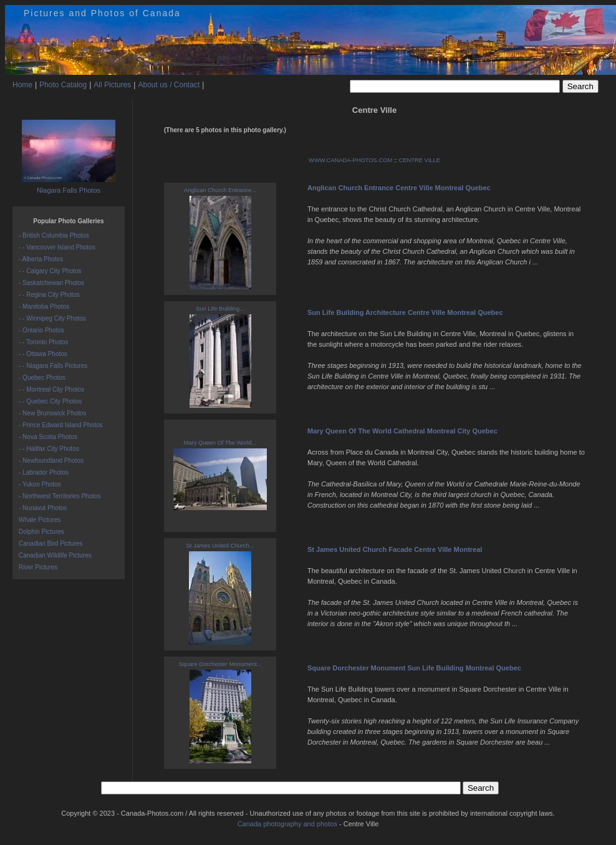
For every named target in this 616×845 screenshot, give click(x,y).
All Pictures (112, 85)
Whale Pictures (40, 520)
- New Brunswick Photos (52, 413)
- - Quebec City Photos (50, 401)
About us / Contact (169, 85)
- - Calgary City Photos (50, 271)
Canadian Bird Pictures (51, 543)
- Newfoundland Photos (51, 461)
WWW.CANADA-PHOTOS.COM (350, 160)
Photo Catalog (63, 85)
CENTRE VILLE (420, 160)
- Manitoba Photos (44, 307)
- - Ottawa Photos (43, 354)
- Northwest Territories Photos (60, 496)
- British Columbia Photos (54, 235)
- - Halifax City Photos (49, 449)
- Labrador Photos (44, 472)
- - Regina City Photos (49, 295)
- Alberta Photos (41, 259)
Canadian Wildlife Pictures (55, 555)
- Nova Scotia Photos (48, 437)
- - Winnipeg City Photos (52, 318)
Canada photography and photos (287, 824)
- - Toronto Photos (43, 342)
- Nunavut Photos (43, 508)
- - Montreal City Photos (51, 389)
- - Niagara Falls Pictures (53, 366)
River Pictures (38, 567)
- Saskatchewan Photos (51, 283)
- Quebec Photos (42, 378)
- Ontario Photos (41, 330)
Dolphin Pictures (41, 532)
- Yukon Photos (40, 484)
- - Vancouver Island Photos (57, 247)
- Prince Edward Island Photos (61, 425)
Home (22, 85)
